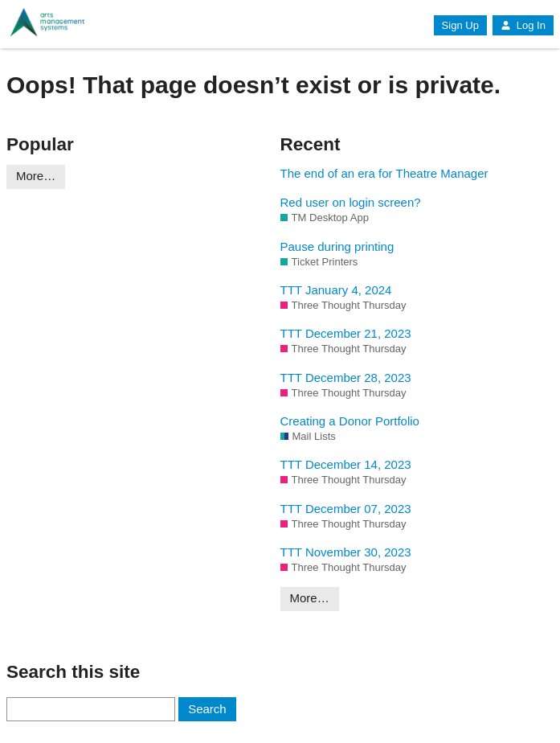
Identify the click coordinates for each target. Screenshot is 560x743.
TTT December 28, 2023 (346, 378)
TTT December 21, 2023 (346, 333)
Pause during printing (337, 246)
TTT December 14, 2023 (346, 464)
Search (207, 709)
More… (36, 176)
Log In (523, 25)
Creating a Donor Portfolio (350, 421)
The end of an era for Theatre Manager (384, 173)
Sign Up (460, 25)
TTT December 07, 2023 (346, 509)
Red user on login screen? (351, 202)
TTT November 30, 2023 (346, 552)
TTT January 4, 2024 (336, 290)
